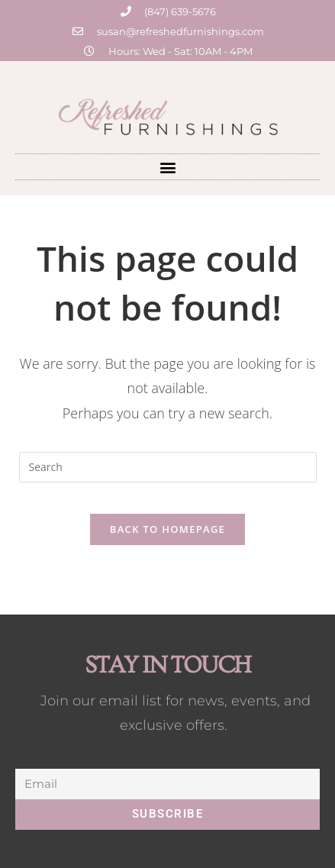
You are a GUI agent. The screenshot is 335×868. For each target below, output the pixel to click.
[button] (167, 167)
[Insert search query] (168, 467)
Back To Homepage (167, 529)
